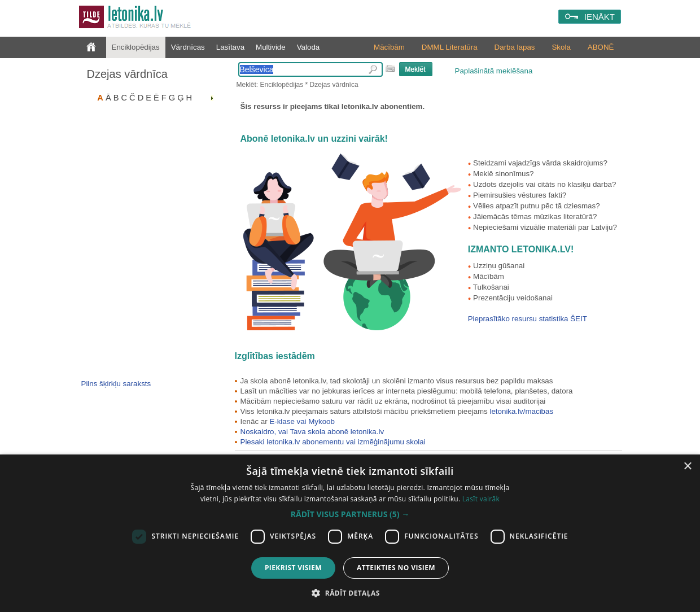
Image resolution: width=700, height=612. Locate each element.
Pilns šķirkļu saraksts (116, 384)
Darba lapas (515, 47)
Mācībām (389, 47)
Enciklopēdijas (136, 47)
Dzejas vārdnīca (127, 74)
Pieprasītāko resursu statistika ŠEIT (528, 319)
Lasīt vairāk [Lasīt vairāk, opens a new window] (481, 499)
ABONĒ (601, 47)
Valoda (309, 47)
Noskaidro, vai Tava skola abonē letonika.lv (312, 432)
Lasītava (230, 47)
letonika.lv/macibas (521, 411)
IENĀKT (600, 17)
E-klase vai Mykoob (302, 421)
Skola (561, 47)
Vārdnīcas (188, 47)
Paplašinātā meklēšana (494, 71)
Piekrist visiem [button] (293, 568)
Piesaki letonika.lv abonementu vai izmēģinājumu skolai (333, 442)
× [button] (687, 467)
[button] (350, 514)
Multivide (271, 47)
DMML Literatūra (450, 47)
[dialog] (350, 533)
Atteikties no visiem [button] (396, 568)
